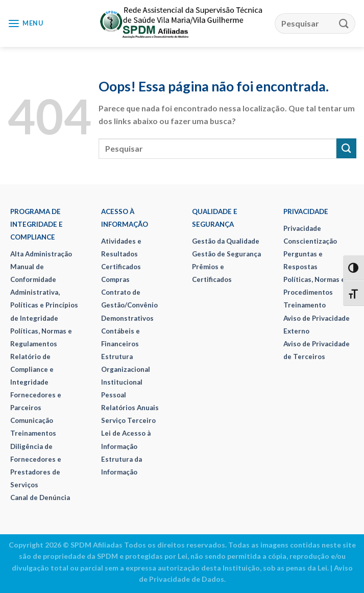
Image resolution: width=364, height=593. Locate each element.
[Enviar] (344, 23)
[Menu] (26, 24)
